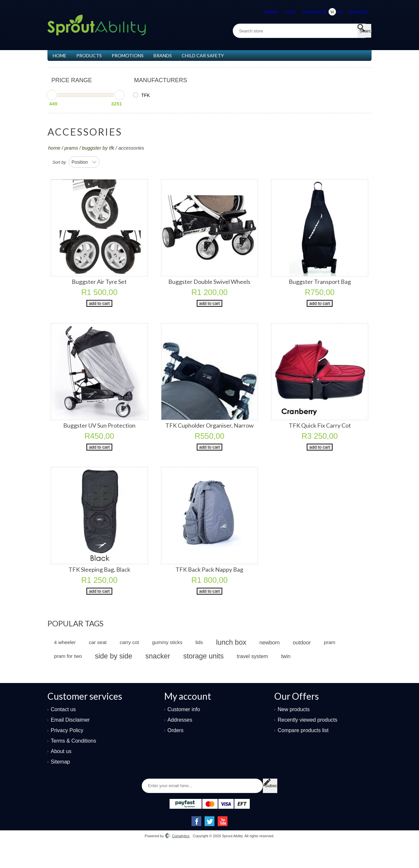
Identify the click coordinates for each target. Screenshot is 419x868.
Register (271, 12)
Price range (72, 80)
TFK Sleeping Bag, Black (99, 582)
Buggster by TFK (98, 148)
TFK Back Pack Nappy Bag (209, 582)
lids (199, 662)
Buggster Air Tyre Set (99, 282)
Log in (291, 12)
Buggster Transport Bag (320, 282)
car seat (98, 662)
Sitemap (60, 781)
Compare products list (303, 750)
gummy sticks (167, 662)
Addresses (180, 739)
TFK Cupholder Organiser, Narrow (209, 432)
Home (54, 148)
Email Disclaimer (70, 739)
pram (329, 662)
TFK (145, 95)
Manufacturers (160, 80)
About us (61, 771)
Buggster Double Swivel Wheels (209, 282)
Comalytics (177, 856)
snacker (158, 676)
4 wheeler (65, 662)
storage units (204, 676)
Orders (176, 750)
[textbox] (309, 31)
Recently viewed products (307, 739)
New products (294, 729)
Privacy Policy (67, 750)
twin (286, 676)
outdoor (302, 662)
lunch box (231, 662)
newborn (269, 662)
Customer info (184, 729)
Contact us (63, 729)
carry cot (129, 662)
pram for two (68, 676)
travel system (252, 676)
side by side (114, 676)
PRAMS (71, 148)
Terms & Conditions (73, 760)
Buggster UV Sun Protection (99, 432)
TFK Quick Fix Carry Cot (320, 432)
